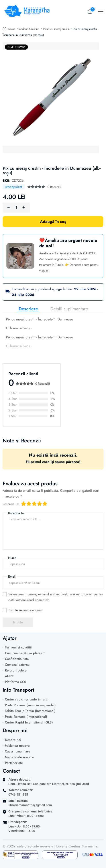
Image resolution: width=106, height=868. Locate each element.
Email (12, 577)
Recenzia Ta (16, 513)
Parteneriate (14, 763)
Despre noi (13, 740)
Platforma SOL (16, 682)
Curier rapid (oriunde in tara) (27, 699)
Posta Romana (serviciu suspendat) (30, 705)
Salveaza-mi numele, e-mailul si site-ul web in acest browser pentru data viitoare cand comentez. (56, 597)
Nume (12, 558)
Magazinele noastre (19, 757)
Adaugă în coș (53, 222)
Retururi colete (16, 670)
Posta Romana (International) (26, 717)
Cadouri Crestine (29, 29)
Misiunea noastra (17, 746)
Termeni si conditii (18, 647)
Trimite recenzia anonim (26, 610)
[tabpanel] (53, 335)
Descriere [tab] (28, 309)
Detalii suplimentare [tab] (69, 309)
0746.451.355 (18, 795)
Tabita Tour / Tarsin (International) (30, 711)
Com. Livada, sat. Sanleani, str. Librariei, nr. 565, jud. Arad (49, 784)
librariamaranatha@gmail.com (30, 805)
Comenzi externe (17, 665)
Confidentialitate (17, 659)
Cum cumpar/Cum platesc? (25, 653)
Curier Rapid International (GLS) (29, 722)
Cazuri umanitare (18, 751)
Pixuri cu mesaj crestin (56, 29)
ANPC (9, 676)
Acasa (12, 29)
